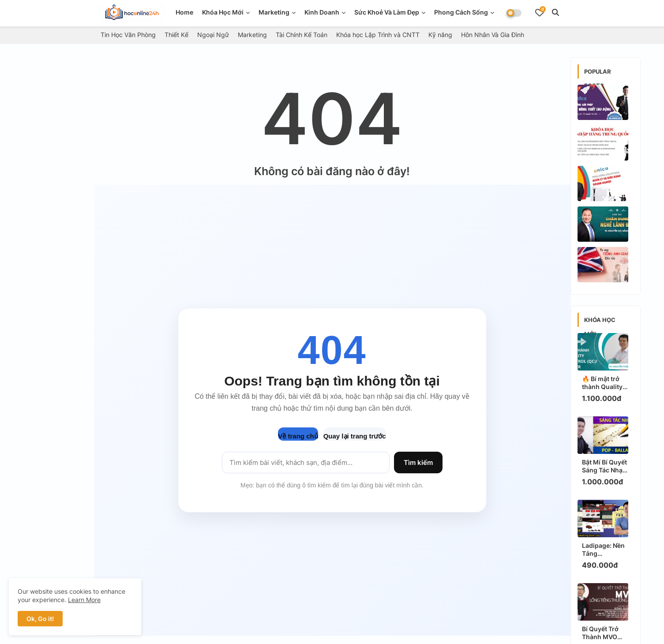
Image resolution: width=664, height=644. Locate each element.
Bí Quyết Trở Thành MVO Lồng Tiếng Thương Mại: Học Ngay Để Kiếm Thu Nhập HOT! (605, 633)
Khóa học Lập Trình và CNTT (378, 35)
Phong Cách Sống (461, 12)
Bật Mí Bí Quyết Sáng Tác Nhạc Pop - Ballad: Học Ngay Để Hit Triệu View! (604, 466)
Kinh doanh (322, 12)
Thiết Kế (176, 35)
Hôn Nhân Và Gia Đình (493, 35)
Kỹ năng (440, 35)
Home (184, 12)
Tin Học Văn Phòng (128, 35)
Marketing (274, 12)
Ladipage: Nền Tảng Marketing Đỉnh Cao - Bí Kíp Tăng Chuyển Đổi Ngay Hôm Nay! (605, 550)
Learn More (84, 600)
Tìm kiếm (418, 462)
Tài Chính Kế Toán (302, 35)
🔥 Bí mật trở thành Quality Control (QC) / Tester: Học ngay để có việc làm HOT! (605, 383)
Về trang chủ (298, 436)
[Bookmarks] (540, 12)
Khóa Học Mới (223, 12)
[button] (555, 12)
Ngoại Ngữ (213, 35)
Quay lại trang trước (355, 436)
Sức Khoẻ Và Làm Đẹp (387, 12)
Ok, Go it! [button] (40, 619)
